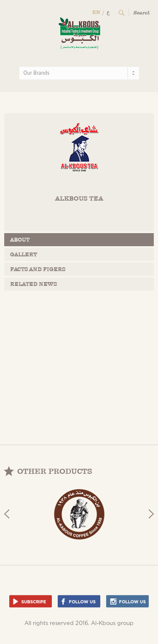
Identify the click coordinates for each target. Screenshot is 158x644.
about (20, 240)
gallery (24, 254)
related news (33, 284)
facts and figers (38, 269)
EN (96, 12)
